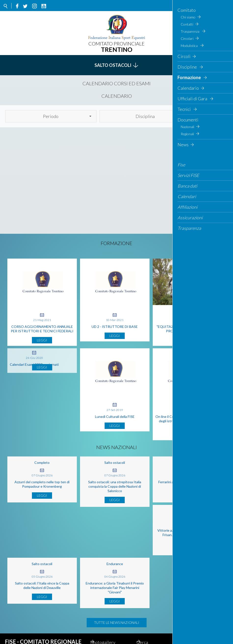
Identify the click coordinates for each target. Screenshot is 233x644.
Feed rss (151, 622)
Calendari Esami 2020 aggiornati (34, 369)
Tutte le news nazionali (117, 578)
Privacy (150, 606)
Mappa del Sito (111, 606)
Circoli (149, 614)
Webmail (105, 630)
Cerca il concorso (113, 614)
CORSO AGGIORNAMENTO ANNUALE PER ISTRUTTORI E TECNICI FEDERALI (42, 329)
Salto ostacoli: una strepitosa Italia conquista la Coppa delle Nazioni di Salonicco (115, 491)
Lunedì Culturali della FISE (115, 421)
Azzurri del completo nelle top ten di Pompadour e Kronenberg (42, 489)
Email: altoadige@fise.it (37, 627)
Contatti (105, 622)
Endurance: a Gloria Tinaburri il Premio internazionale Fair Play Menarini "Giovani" (187, 544)
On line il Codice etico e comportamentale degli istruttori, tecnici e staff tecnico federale (187, 425)
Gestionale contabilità (153, 632)
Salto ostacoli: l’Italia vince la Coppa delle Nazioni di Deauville (115, 541)
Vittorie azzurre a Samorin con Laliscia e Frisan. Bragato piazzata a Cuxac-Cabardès (42, 544)
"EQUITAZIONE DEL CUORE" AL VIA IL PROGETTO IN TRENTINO (187, 329)
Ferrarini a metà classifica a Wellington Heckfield (187, 489)
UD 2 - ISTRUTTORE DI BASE (115, 327)
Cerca (211, 116)
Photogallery (109, 598)
